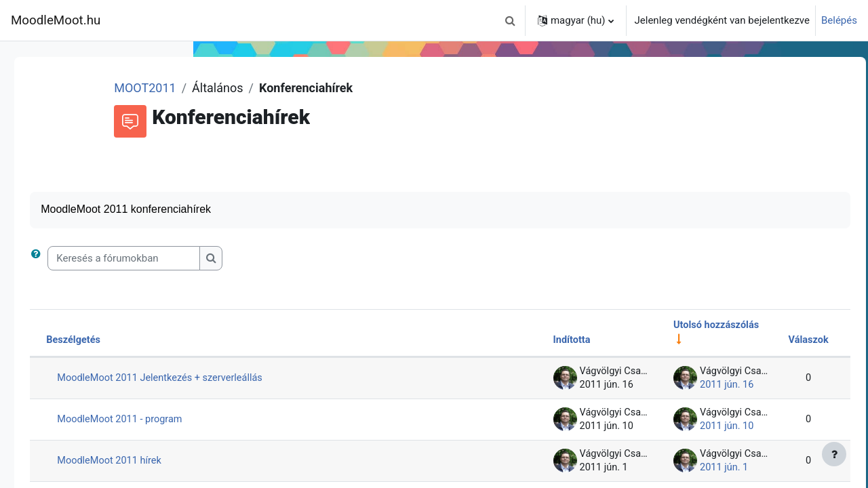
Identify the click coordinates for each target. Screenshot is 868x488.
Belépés (839, 20)
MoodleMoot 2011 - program (312, 421)
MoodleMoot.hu (56, 20)
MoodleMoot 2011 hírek (301, 462)
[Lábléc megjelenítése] (834, 454)
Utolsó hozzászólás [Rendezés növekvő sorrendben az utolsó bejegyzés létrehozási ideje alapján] (684, 326)
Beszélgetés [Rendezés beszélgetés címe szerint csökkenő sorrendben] (264, 342)
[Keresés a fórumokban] (314, 259)
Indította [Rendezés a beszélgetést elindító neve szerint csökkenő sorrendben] (535, 342)
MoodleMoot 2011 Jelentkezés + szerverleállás (353, 380)
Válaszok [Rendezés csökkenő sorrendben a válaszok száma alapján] (777, 342)
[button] (511, 20)
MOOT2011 (313, 88)
